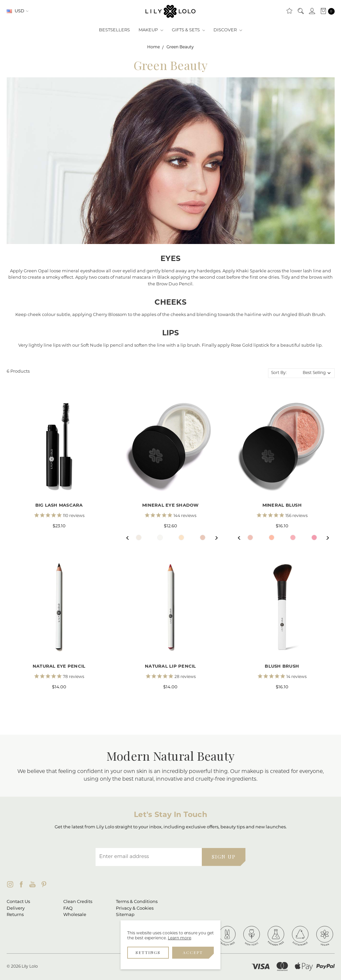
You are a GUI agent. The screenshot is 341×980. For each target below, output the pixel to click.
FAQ (68, 908)
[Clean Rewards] (289, 11)
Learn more (179, 938)
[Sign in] (312, 11)
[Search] (300, 11)
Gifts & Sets (188, 30)
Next (213, 538)
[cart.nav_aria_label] (326, 11)
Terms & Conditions (137, 902)
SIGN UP (224, 857)
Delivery (16, 908)
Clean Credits (78, 902)
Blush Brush (282, 666)
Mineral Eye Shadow (170, 505)
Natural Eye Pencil (59, 666)
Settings (148, 952)
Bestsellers (114, 30)
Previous (128, 538)
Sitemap (125, 915)
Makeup (151, 30)
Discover (228, 30)
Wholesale (75, 915)
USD (18, 11)
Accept (193, 952)
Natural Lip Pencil (170, 666)
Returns (15, 915)
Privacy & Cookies (135, 908)
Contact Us (18, 902)
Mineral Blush (282, 505)
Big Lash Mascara (59, 505)
